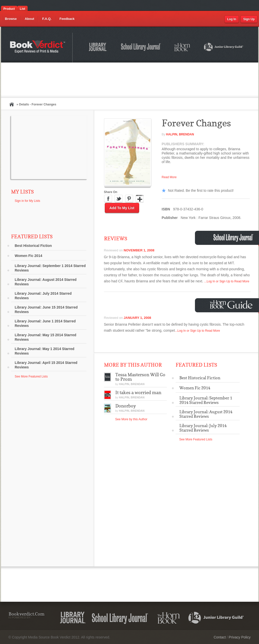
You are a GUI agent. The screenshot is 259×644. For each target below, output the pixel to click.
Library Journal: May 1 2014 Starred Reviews (45, 351)
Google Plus (140, 199)
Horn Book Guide (232, 305)
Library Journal (99, 48)
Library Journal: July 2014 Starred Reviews (43, 296)
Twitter (119, 199)
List (22, 9)
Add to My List (122, 208)
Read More (169, 177)
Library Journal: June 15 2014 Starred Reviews (46, 310)
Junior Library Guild (224, 48)
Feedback (67, 19)
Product (9, 9)
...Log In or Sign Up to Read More (227, 281)
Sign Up (249, 19)
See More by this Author (131, 419)
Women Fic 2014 (29, 256)
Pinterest (129, 199)
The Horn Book (183, 47)
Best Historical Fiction (33, 246)
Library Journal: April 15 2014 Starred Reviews (46, 365)
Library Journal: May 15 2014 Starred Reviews (46, 337)
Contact (220, 637)
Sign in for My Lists (28, 201)
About (29, 19)
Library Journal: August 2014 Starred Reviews (46, 282)
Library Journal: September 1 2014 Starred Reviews (50, 268)
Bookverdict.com (38, 48)
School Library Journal (141, 48)
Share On (111, 192)
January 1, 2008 (137, 318)
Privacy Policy (240, 637)
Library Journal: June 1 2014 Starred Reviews (45, 323)
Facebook (108, 199)
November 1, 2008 (139, 250)
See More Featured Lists (31, 376)
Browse (11, 19)
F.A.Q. (47, 19)
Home (12, 104)
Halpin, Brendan (180, 134)
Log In (232, 19)
